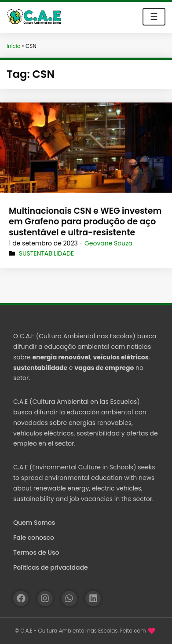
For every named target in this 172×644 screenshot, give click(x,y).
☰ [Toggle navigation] (154, 17)
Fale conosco (34, 538)
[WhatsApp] (69, 598)
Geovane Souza (108, 243)
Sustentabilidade (46, 253)
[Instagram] (45, 598)
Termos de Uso (36, 553)
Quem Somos (34, 523)
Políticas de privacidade (51, 567)
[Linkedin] (93, 598)
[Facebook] (21, 598)
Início (14, 46)
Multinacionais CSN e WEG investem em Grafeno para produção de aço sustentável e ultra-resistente (85, 222)
